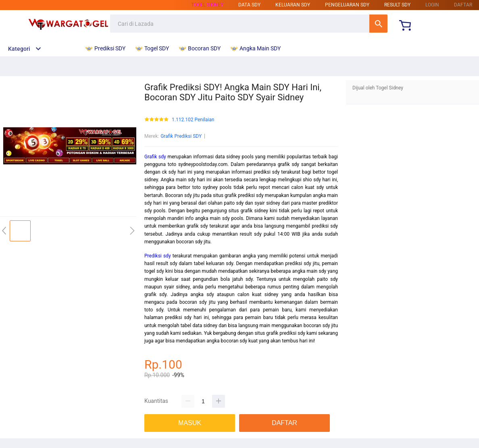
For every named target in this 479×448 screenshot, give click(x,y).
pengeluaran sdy (347, 5)
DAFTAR (463, 5)
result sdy (397, 5)
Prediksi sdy (158, 256)
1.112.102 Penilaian (193, 120)
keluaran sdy (293, 5)
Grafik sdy (155, 157)
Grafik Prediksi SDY (181, 136)
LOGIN (432, 5)
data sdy (249, 5)
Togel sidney (207, 5)
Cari (378, 24)
